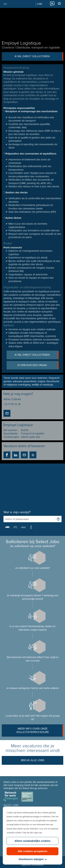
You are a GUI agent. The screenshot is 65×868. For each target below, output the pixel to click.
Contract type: (11, 437)
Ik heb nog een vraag (38, 365)
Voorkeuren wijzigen (33, 859)
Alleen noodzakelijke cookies (33, 841)
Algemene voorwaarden (32, 865)
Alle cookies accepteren (32, 851)
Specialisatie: (11, 433)
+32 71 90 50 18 (12, 404)
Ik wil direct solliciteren (39, 56)
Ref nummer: (10, 430)
